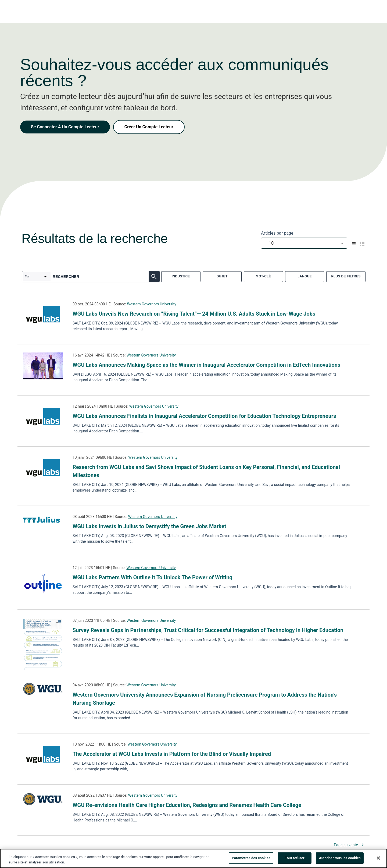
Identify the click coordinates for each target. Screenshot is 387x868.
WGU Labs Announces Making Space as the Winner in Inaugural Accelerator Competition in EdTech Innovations (206, 365)
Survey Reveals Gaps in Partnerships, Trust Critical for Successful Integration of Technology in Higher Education (208, 630)
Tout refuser (295, 859)
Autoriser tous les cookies (340, 859)
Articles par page (277, 233)
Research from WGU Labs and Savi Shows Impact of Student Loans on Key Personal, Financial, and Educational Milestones (206, 471)
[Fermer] (378, 859)
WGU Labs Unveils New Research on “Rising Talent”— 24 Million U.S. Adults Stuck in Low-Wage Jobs (194, 314)
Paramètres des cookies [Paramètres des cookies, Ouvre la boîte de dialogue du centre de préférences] (251, 859)
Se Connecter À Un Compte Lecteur (65, 127)
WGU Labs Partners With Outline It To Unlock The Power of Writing (153, 577)
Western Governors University (151, 304)
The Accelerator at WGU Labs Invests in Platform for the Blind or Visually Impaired (172, 754)
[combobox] (304, 243)
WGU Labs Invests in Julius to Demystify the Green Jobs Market (149, 526)
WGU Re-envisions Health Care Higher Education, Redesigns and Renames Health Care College (187, 805)
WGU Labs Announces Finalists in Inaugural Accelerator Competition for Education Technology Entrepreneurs (204, 416)
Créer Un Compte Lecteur (149, 127)
